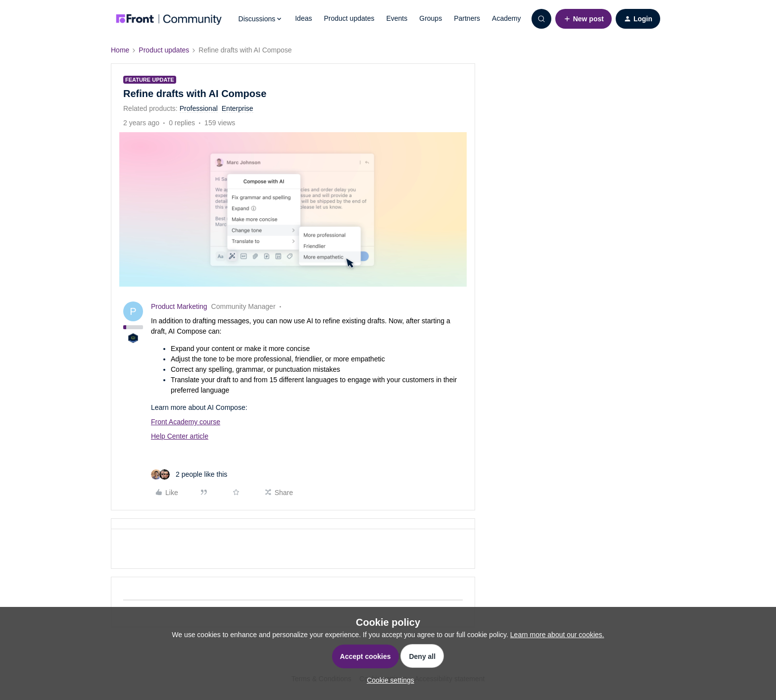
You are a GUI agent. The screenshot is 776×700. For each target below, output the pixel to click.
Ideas (303, 18)
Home (120, 50)
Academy (506, 18)
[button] (583, 19)
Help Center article (180, 436)
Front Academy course (186, 422)
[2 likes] (189, 475)
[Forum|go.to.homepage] (169, 19)
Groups (431, 18)
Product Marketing (179, 306)
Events (397, 18)
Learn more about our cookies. (557, 635)
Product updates (349, 18)
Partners (467, 18)
